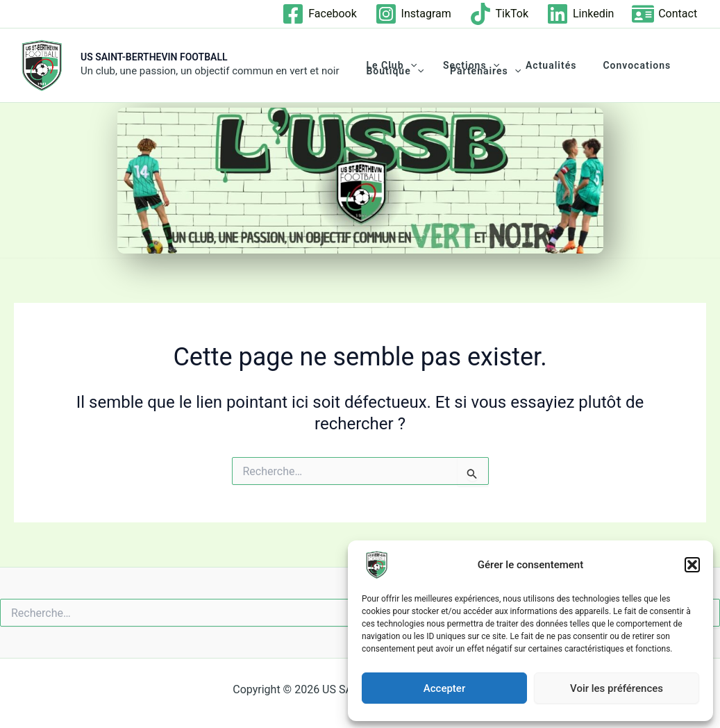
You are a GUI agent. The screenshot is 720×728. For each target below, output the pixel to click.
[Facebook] (319, 14)
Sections (461, 65)
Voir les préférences (617, 688)
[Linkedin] (580, 14)
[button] (692, 565)
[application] (407, 65)
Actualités (534, 65)
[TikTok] (499, 14)
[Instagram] (413, 14)
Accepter (444, 688)
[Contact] (665, 14)
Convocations (612, 65)
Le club (387, 65)
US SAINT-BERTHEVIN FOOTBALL (154, 57)
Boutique (391, 71)
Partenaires (475, 71)
